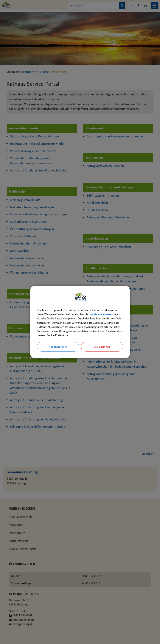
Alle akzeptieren (58, 347)
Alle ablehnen (102, 347)
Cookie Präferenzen (101, 314)
